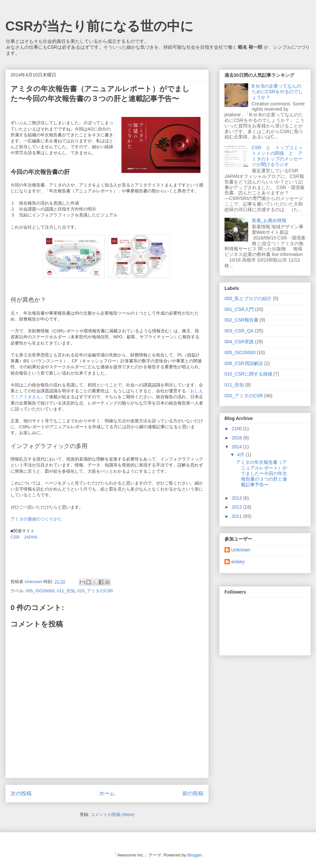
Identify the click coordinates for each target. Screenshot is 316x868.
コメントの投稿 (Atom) (113, 814)
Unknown (241, 550)
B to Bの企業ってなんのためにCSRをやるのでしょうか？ (277, 92)
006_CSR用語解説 (244, 363)
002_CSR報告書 (241, 320)
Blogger (195, 855)
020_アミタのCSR (95, 591)
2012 (237, 507)
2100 (237, 429)
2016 (237, 438)
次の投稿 (21, 793)
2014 (237, 447)
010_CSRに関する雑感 (248, 374)
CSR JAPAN (24, 537)
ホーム (107, 793)
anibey (238, 562)
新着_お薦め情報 (272, 220)
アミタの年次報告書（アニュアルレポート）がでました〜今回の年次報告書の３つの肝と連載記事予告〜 (262, 473)
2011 (237, 516)
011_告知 (66, 591)
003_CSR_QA (239, 331)
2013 (237, 498)
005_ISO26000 (40, 591)
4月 (241, 455)
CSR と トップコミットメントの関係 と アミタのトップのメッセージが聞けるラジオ (277, 156)
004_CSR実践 (239, 342)
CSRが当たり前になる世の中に (99, 26)
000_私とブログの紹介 (248, 298)
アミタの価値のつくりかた (36, 519)
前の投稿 (193, 793)
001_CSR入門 (239, 309)
